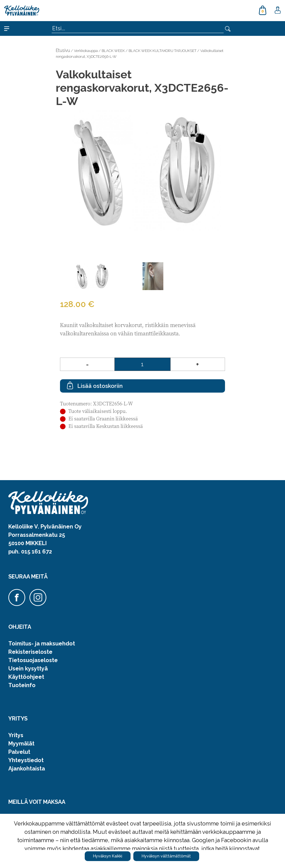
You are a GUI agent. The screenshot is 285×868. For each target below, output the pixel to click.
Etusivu (63, 50)
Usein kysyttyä (28, 669)
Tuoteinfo (22, 685)
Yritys (16, 735)
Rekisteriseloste (30, 652)
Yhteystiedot (26, 760)
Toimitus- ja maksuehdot (42, 643)
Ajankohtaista (27, 769)
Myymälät (21, 744)
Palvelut (19, 752)
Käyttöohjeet (26, 677)
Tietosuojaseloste (33, 660)
